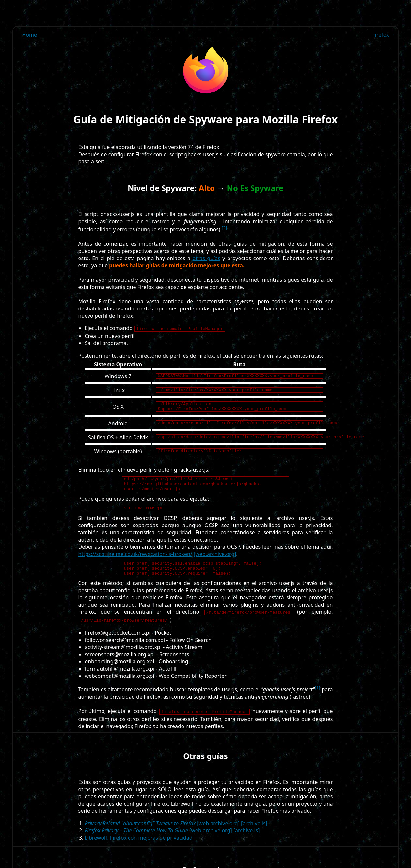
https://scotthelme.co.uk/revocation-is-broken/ (135, 565)
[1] (317, 701)
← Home (26, 35)
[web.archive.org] (215, 565)
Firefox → (384, 35)
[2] (224, 228)
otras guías (206, 258)
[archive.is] (254, 837)
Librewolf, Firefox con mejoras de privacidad (139, 851)
